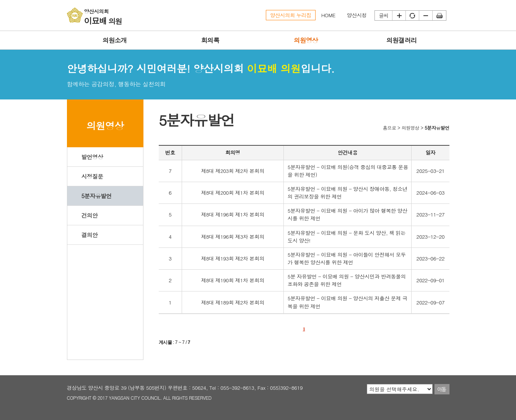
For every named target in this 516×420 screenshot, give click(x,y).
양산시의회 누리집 (291, 15)
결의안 (89, 235)
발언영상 (92, 157)
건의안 (89, 215)
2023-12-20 (431, 237)
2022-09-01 (431, 280)
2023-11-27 (431, 214)
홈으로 (390, 128)
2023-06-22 (431, 258)
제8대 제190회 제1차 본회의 (233, 280)
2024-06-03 (431, 193)
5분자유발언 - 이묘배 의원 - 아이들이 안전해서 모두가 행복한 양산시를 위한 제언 (347, 258)
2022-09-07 (431, 302)
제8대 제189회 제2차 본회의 (233, 302)
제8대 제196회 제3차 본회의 (233, 237)
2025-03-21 (431, 171)
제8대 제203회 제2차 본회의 (233, 171)
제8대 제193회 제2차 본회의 (233, 258)
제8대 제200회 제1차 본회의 (233, 193)
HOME (328, 15)
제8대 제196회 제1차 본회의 (233, 214)
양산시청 (357, 15)
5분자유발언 (96, 196)
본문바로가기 (0, 0)
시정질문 (92, 176)
